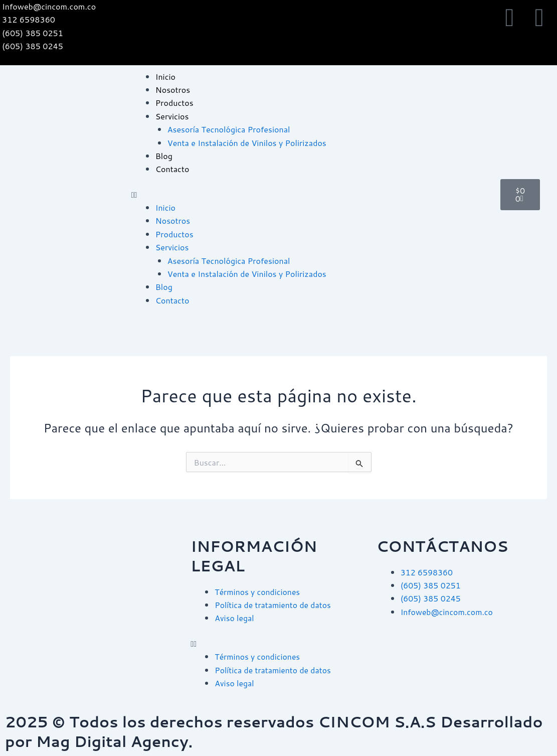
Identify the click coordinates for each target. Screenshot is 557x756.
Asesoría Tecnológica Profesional (229, 129)
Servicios (172, 116)
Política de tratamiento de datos (273, 605)
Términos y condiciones (258, 592)
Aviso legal (234, 618)
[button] (311, 195)
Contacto (172, 169)
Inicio (165, 77)
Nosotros (173, 90)
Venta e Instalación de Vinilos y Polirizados (247, 143)
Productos (174, 103)
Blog (164, 156)
